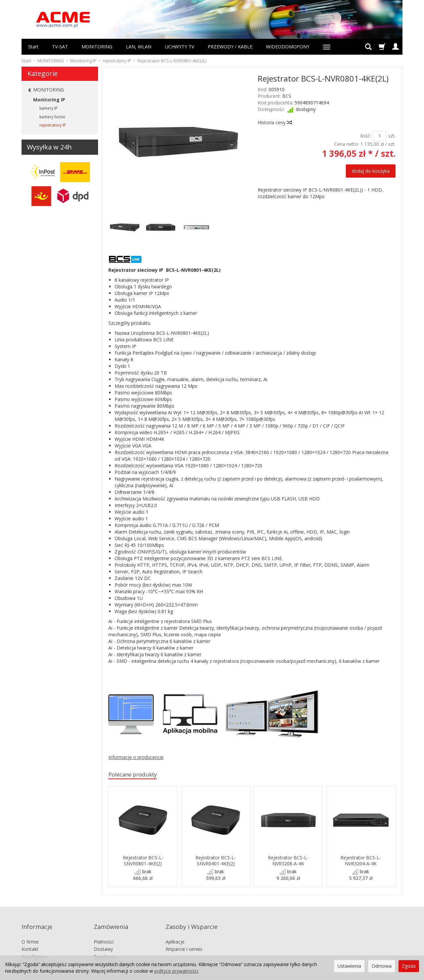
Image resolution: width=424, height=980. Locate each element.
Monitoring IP (49, 100)
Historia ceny (275, 122)
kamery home (52, 117)
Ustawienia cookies (42, 954)
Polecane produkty (137, 775)
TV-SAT (60, 47)
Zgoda (409, 966)
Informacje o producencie (136, 757)
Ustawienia (349, 966)
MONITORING (97, 47)
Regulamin (105, 946)
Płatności (104, 931)
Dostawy (103, 939)
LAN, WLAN (139, 47)
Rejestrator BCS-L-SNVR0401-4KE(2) (216, 861)
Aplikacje (175, 931)
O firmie (30, 931)
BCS (287, 96)
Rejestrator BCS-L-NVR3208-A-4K (288, 861)
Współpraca (34, 946)
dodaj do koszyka (371, 171)
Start (33, 47)
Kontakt (30, 939)
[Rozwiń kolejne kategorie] (327, 47)
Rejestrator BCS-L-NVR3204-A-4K (361, 861)
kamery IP (49, 108)
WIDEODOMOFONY (288, 47)
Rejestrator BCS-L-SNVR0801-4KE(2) (143, 861)
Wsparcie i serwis (184, 939)
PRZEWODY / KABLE (230, 47)
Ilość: (366, 136)
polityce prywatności (176, 971)
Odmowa (382, 966)
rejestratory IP (53, 125)
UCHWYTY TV (180, 47)
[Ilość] (380, 136)
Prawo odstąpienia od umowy (126, 954)
